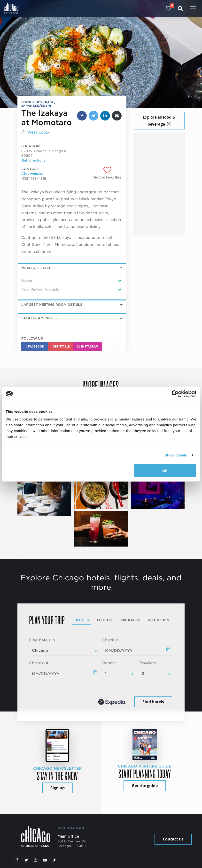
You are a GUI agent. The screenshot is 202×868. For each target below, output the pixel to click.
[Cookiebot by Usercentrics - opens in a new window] (175, 394)
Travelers (147, 663)
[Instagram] (36, 860)
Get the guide (145, 786)
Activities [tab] (159, 620)
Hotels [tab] (82, 620)
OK (165, 470)
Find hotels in (42, 640)
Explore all (159, 121)
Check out (39, 663)
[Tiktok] (54, 860)
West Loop (38, 132)
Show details (176, 455)
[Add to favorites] (107, 173)
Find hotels (153, 702)
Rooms (109, 663)
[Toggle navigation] (193, 9)
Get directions (33, 160)
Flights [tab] (105, 620)
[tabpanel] (101, 673)
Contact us (173, 839)
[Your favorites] (169, 8)
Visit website (32, 174)
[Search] (180, 8)
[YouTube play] (45, 860)
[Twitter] (26, 860)
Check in (110, 640)
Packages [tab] (130, 620)
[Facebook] (17, 860)
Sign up (58, 788)
